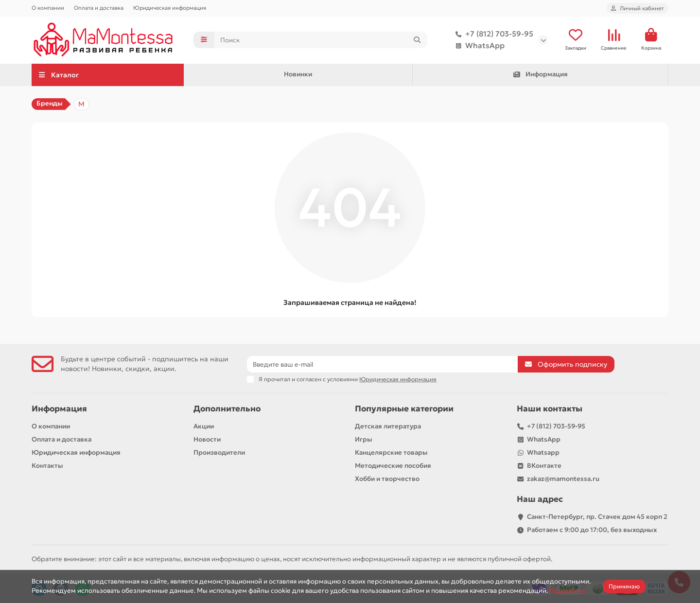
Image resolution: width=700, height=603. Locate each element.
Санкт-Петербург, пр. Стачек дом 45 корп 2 (597, 517)
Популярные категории (404, 409)
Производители (219, 452)
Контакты (47, 466)
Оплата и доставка (99, 8)
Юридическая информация (170, 8)
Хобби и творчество (387, 479)
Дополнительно (227, 409)
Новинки (298, 74)
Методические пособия (393, 466)
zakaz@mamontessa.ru (563, 479)
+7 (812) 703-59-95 (492, 34)
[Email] (382, 364)
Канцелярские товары (391, 452)
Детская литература (388, 426)
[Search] (321, 40)
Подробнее (568, 591)
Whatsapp (543, 452)
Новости (207, 439)
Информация (540, 74)
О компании (48, 8)
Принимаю (624, 586)
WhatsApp (478, 46)
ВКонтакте (544, 466)
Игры (364, 439)
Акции (204, 426)
